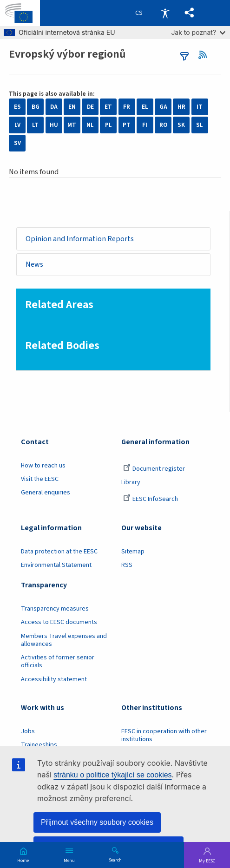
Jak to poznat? (198, 32)
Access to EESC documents (59, 623)
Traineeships (39, 745)
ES (17, 107)
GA (163, 107)
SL (200, 125)
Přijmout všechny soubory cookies (97, 822)
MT (72, 125)
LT (35, 125)
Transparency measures (55, 609)
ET (108, 107)
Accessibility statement (54, 679)
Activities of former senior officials (58, 662)
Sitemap (133, 552)
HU (54, 125)
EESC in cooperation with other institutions (164, 735)
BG (36, 107)
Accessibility (165, 13)
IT (200, 107)
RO (163, 125)
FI (145, 125)
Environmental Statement (56, 565)
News (34, 265)
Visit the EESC (40, 479)
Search (115, 860)
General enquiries (46, 493)
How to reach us (43, 466)
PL (108, 125)
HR (181, 107)
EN (72, 107)
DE (90, 107)
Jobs (28, 731)
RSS (205, 55)
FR (127, 107)
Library (131, 482)
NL (90, 125)
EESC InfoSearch (151, 500)
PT (127, 125)
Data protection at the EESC (59, 552)
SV (17, 143)
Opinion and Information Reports (80, 239)
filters (184, 56)
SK (181, 125)
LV (17, 125)
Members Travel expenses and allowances (64, 640)
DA (54, 107)
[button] (190, 13)
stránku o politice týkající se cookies (112, 775)
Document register (154, 469)
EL (145, 107)
